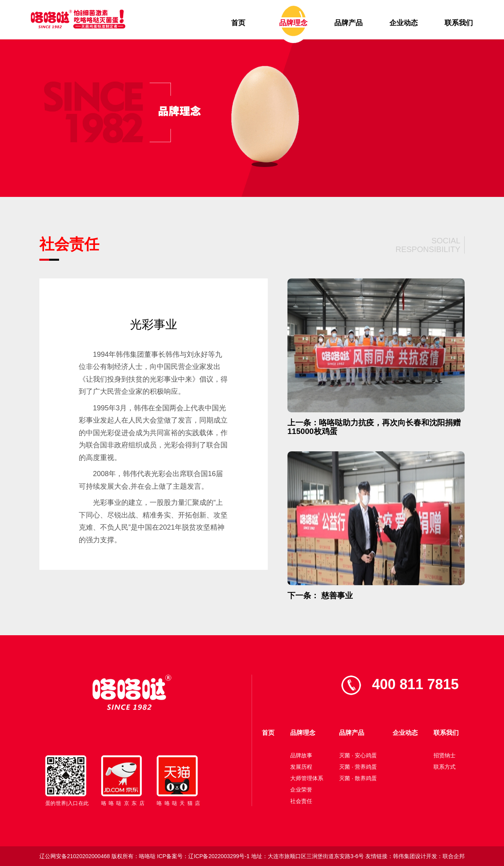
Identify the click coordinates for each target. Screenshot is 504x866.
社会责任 (301, 801)
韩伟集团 (404, 856)
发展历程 (301, 767)
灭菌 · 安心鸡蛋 (358, 755)
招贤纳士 (445, 755)
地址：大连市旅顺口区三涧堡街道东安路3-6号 (308, 856)
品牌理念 (293, 23)
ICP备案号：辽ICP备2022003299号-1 (203, 856)
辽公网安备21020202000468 (75, 856)
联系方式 (445, 767)
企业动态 (404, 23)
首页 (238, 23)
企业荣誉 (301, 790)
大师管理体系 (307, 778)
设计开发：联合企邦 (440, 856)
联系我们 (459, 23)
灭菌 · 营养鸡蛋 (358, 767)
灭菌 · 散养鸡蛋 (358, 778)
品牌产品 (348, 23)
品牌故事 (301, 755)
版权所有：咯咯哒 (133, 856)
